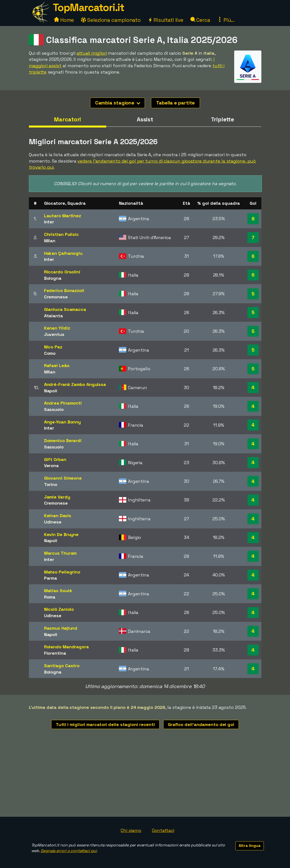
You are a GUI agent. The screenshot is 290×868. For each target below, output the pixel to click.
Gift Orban (55, 459)
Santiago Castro (62, 666)
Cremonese (56, 297)
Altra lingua (250, 846)
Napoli (51, 391)
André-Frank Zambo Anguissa (75, 384)
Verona (51, 466)
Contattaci (163, 830)
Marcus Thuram (60, 553)
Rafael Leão (57, 365)
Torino (51, 484)
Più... (226, 20)
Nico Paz (53, 347)
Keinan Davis (58, 516)
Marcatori (67, 119)
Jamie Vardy (57, 497)
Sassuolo (54, 409)
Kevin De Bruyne (61, 534)
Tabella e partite (175, 103)
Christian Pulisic (61, 234)
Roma (50, 597)
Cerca (200, 20)
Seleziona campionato (111, 20)
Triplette (222, 119)
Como (50, 353)
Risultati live (166, 20)
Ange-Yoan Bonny (63, 422)
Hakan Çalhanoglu (63, 253)
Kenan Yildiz (57, 328)
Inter (49, 222)
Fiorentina (55, 653)
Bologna (53, 278)
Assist (145, 119)
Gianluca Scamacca (65, 309)
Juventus (54, 334)
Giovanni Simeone (63, 478)
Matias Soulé (58, 591)
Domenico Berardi (63, 440)
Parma (51, 578)
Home (64, 20)
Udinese (53, 522)
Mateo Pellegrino (62, 572)
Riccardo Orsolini (62, 272)
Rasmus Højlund (61, 628)
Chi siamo (131, 830)
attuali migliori (92, 53)
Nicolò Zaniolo (59, 609)
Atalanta (53, 316)
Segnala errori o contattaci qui (69, 851)
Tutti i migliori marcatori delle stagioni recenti (105, 724)
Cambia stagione (118, 103)
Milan (50, 241)
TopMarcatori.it (89, 7)
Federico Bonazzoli (64, 290)
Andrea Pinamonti (63, 403)
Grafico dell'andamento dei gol (201, 724)
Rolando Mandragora (66, 647)
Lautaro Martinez (63, 216)
